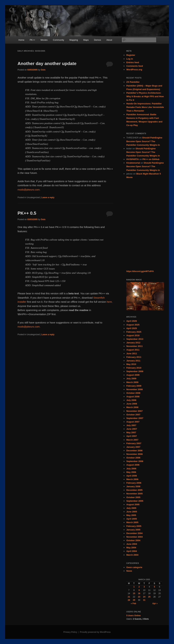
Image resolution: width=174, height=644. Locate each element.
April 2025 (132, 328)
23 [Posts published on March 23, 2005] (139, 597)
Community (58, 40)
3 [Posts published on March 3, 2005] (144, 587)
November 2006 (134, 454)
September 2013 (135, 339)
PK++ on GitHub (151, 159)
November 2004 (134, 537)
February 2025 (134, 332)
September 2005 (135, 501)
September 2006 (135, 461)
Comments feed (135, 66)
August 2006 (133, 465)
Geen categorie (134, 567)
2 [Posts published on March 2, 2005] (139, 587)
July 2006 (131, 469)
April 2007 (132, 436)
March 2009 (132, 382)
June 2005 (132, 512)
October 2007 (133, 415)
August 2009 (133, 375)
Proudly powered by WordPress (95, 632)
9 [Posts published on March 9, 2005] (139, 590)
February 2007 (134, 443)
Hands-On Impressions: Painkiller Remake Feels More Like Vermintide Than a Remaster (145, 107)
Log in (130, 59)
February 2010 (134, 368)
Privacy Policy (70, 632)
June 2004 (132, 544)
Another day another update (47, 63)
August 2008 (133, 397)
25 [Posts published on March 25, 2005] (149, 597)
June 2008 (132, 404)
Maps (86, 40)
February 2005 (134, 526)
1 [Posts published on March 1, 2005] (134, 587)
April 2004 (132, 551)
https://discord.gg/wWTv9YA (140, 271)
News (129, 571)
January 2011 (133, 361)
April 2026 (132, 321)
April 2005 (132, 519)
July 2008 (131, 400)
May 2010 (131, 364)
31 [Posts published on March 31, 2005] (144, 600)
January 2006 (133, 486)
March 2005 (132, 522)
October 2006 (133, 458)
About (109, 40)
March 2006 (132, 479)
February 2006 (134, 483)
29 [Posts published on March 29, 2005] (134, 600)
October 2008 (133, 393)
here (109, 302)
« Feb (133, 603)
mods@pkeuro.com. (29, 190)
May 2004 (131, 548)
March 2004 (132, 555)
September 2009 (135, 371)
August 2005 (133, 504)
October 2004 (133, 540)
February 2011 (134, 357)
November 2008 (134, 389)
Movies (44, 40)
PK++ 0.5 (27, 213)
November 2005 (134, 494)
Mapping (74, 40)
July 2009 (131, 379)
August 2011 (133, 350)
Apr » (155, 603)
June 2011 (132, 353)
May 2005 (131, 515)
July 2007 (131, 425)
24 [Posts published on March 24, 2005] (144, 597)
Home (21, 40)
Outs (43, 70)
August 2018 (133, 335)
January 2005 (133, 530)
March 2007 (132, 440)
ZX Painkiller (133, 82)
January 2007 (133, 447)
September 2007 (135, 418)
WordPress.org (134, 70)
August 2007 (133, 422)
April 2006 (132, 476)
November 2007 (134, 411)
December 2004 (134, 533)
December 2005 (134, 490)
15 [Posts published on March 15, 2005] (134, 593)
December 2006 (134, 451)
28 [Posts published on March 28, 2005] (129, 600)
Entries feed (133, 62)
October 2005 (133, 497)
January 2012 (133, 343)
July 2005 (131, 508)
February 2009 (134, 386)
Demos (97, 40)
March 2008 (132, 407)
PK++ (33, 40)
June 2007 (132, 429)
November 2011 (134, 346)
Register (131, 55)
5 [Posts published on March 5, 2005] (154, 587)
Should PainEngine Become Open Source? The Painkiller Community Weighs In (144, 141)
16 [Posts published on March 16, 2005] (139, 593)
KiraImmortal (133, 163)
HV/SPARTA (132, 159)
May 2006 (131, 472)
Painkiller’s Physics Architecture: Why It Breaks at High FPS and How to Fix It (145, 96)
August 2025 (133, 325)
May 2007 (131, 432)
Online (133, 616)
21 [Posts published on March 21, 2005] (129, 597)
